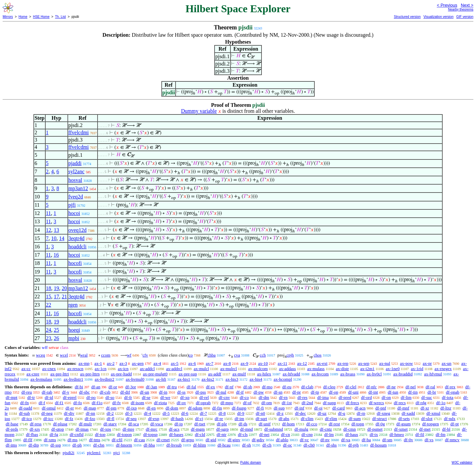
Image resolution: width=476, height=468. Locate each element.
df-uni (353, 392)
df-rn (283, 397)
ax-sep (364, 363)
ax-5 (175, 363)
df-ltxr (446, 408)
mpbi (74, 338)
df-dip (34, 445)
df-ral (430, 387)
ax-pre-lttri (59, 374)
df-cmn (350, 429)
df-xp (185, 397)
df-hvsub (174, 445)
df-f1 (59, 403)
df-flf (28, 440)
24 (49, 330)
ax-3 (123, 363)
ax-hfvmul (433, 374)
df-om (267, 403)
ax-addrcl (174, 369)
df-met (425, 429)
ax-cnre (33, 374)
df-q (342, 413)
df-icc (48, 419)
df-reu (27, 392)
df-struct (379, 419)
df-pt (454, 424)
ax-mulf (239, 374)
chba (212, 355)
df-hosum (378, 445)
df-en (151, 408)
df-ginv (234, 440)
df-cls (243, 434)
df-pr (297, 392)
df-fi (260, 408)
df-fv (117, 403)
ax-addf (215, 374)
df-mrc (152, 429)
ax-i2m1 (367, 369)
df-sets (404, 419)
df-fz (69, 419)
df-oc (287, 445)
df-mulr (86, 424)
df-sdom (195, 408)
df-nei (264, 434)
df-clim (307, 419)
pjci (117, 453)
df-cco (312, 424)
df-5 (166, 413)
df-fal (191, 387)
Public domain (251, 463)
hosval (75, 180)
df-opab (453, 392)
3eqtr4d (77, 238)
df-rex (450, 387)
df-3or (131, 387)
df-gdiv (258, 440)
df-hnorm (124, 445)
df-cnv (224, 397)
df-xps (106, 429)
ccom (106, 355)
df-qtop (58, 429)
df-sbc (84, 392)
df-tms (95, 440)
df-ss (181, 392)
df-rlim (331, 419)
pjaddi (75, 163)
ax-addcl (147, 369)
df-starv (110, 424)
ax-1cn (101, 369)
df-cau (139, 440)
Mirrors (8, 17)
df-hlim (199, 445)
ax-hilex (264, 374)
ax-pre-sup (188, 374)
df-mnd (247, 429)
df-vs (429, 440)
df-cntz (326, 429)
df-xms (50, 440)
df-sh (246, 445)
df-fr (128, 397)
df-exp (154, 419)
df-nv (325, 440)
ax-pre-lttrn (90, 374)
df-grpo (188, 440)
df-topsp (150, 434)
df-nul (221, 392)
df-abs (284, 419)
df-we (165, 397)
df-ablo (282, 440)
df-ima (323, 397)
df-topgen (431, 424)
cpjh (290, 355)
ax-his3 (232, 379)
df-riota (160, 403)
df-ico (27, 419)
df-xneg (383, 413)
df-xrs (35, 429)
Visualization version (438, 17)
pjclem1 (94, 453)
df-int (373, 392)
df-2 (110, 413)
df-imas (82, 429)
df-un (144, 392)
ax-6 (192, 363)
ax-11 (282, 363)
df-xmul (433, 413)
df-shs (332, 445)
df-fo (78, 403)
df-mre (128, 429)
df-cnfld (77, 434)
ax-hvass (348, 374)
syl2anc (77, 171)
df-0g (380, 424)
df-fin (217, 408)
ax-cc (26, 369)
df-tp (315, 392)
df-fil (420, 434)
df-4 (147, 413)
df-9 (241, 413)
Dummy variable (199, 111)
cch (263, 355)
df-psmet (375, 429)
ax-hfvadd (291, 374)
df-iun (393, 392)
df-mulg (301, 429)
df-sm (387, 440)
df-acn (360, 408)
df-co (244, 397)
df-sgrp (222, 429)
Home (23, 17)
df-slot (427, 419)
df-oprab (203, 403)
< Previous (447, 5)
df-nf (229, 387)
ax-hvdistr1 (74, 379)
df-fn (24, 403)
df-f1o (97, 403)
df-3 (129, 413)
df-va (346, 440)
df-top (100, 434)
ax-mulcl (201, 369)
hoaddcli (78, 247)
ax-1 (98, 363)
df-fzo (90, 419)
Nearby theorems (461, 9)
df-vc (304, 440)
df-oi (318, 408)
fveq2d (76, 197)
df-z (280, 413)
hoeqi (74, 330)
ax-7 (209, 363)
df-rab (47, 392)
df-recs (400, 403)
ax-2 (111, 363)
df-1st (287, 403)
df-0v (409, 440)
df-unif (265, 424)
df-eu (287, 387)
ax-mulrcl (229, 369)
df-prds (12, 429)
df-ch (267, 445)
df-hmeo (397, 434)
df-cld (200, 434)
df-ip (179, 424)
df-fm (441, 434)
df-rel (204, 397)
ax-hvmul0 (135, 379)
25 (57, 330)
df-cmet (163, 440)
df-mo (267, 387)
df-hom (288, 424)
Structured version (407, 17)
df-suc (427, 397)
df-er (70, 408)
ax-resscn (75, 369)
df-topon (124, 434)
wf (129, 355)
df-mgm (198, 429)
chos (318, 355)
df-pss (201, 392)
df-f (42, 403)
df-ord (366, 397)
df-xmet (401, 429)
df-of (247, 403)
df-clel (351, 387)
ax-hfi (161, 379)
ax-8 (227, 363)
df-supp (330, 403)
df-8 (222, 413)
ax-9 (244, 363)
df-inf (299, 408)
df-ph (77, 445)
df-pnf (381, 408)
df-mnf (403, 408)
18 (49, 288)
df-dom (172, 408)
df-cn (285, 434)
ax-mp (84, 363)
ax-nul (385, 363)
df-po (91, 397)
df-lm (329, 434)
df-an (96, 387)
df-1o (441, 403)
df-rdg (421, 403)
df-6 (185, 413)
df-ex (210, 387)
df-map (90, 408)
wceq (40, 355)
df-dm (264, 397)
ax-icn (123, 369)
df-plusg (60, 424)
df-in (163, 392)
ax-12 (302, 363)
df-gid (211, 440)
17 (57, 297)
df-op (334, 392)
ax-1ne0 (393, 369)
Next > (467, 5)
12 (49, 230)
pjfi (72, 205)
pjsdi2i (68, 453)
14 (62, 238)
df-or (113, 387)
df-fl (111, 419)
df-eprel (70, 397)
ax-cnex (49, 369)
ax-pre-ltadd (121, 374)
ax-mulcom (258, 369)
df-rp (361, 413)
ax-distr (342, 369)
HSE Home (41, 17)
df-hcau (224, 445)
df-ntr (221, 434)
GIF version (465, 17)
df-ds (243, 424)
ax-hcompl (283, 379)
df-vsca (157, 424)
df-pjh (353, 445)
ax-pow (406, 363)
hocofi (75, 263)
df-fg (54, 434)
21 (64, 297)
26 (57, 338)
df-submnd (274, 429)
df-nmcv (452, 440)
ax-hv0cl (374, 374)
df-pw (259, 392)
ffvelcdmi (79, 132)
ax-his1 (184, 379)
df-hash (177, 419)
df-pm (111, 408)
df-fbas (32, 434)
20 (64, 288)
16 (56, 255)
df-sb (248, 387)
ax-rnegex (443, 369)
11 (48, 213)
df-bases (176, 434)
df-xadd (408, 413)
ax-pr (427, 363)
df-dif (125, 392)
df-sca (134, 424)
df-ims (11, 445)
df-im (239, 419)
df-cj (199, 419)
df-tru (172, 387)
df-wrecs (376, 403)
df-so (110, 397)
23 (49, 338)
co (191, 355)
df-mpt (11, 397)
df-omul (49, 408)
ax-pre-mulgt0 (155, 374)
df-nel (411, 387)
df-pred (345, 397)
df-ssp (56, 445)
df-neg (47, 413)
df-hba (149, 445)
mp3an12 (78, 188)
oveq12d (78, 230)
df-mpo (227, 403)
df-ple (222, 424)
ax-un (447, 363)
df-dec (300, 413)
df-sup (279, 408)
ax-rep (343, 363)
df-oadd (25, 408)
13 (57, 230)
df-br (432, 392)
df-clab (307, 387)
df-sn (278, 392)
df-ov (181, 403)
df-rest (334, 424)
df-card (338, 408)
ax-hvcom (320, 374)
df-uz (322, 413)
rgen (73, 305)
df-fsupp (239, 408)
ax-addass (287, 369)
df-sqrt (261, 419)
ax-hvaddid (403, 374)
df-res (302, 397)
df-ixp (132, 408)
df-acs (174, 429)
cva (237, 355)
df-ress (36, 424)
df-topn (358, 424)
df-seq (131, 419)
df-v (66, 392)
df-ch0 (309, 445)
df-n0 (260, 413)
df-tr (31, 397)
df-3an (151, 387)
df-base (12, 424)
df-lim (406, 397)
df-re (219, 419)
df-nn (91, 413)
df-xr (425, 408)
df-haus (352, 434)
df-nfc (372, 387)
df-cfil (117, 440)
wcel (64, 355)
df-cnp (307, 434)
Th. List (61, 17)
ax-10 (263, 363)
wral (84, 355)
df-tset (200, 424)
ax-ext (322, 363)
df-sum (355, 419)
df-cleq (329, 387)
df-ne (391, 387)
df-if (240, 392)
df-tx (374, 434)
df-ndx (450, 419)
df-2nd (307, 403)
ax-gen (138, 363)
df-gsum (403, 424)
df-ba (366, 440)
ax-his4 (256, 379)
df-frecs (352, 403)
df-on (386, 397)
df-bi (79, 387)
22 (49, 305)
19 (57, 288)
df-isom (138, 403)
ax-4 (157, 363)
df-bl (446, 429)
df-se (146, 397)
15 (49, 297)
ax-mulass (316, 369)
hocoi (74, 213)
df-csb (105, 392)
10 (54, 238)
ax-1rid (417, 369)
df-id (49, 397)
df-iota (448, 397)
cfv (145, 355)
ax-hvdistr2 (105, 379)
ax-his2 (208, 379)
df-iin (413, 392)
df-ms (72, 440)
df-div (69, 413)
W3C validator (462, 463)
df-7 (204, 413)
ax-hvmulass (41, 379)
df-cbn (99, 445)
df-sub (24, 413)
